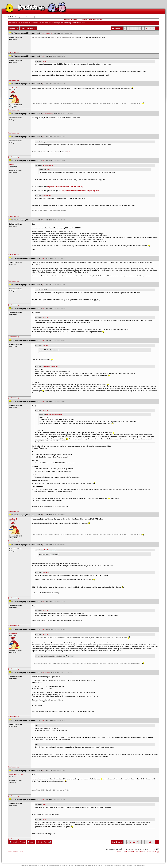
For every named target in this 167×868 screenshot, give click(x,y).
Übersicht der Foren (71, 20)
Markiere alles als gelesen (16, 852)
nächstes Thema (44, 842)
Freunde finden (79, 865)
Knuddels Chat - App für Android (44, 865)
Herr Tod (45, 346)
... (134, 28)
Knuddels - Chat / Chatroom (137, 852)
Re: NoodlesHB (47, 673)
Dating (106, 865)
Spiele (100, 865)
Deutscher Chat (27, 865)
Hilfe (91, 20)
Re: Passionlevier (48, 33)
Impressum (137, 865)
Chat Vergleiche (127, 865)
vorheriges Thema (17, 842)
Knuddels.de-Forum (15, 23)
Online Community (115, 865)
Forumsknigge (98, 20)
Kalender (84, 20)
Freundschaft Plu (91, 865)
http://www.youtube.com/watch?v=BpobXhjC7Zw (81, 191)
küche (44, 805)
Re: (44, 56)
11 (150, 28)
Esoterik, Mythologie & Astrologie (49, 23)
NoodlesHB (46, 572)
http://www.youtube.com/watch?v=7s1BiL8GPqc (65, 187)
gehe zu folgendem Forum (113, 849)
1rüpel (44, 61)
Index (31, 842)
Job (144, 865)
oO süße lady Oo (48, 166)
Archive (35, 23)
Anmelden (30, 17)
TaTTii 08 (45, 318)
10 (146, 28)
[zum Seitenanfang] (14, 52)
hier (68, 152)
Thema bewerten (29, 28)
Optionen (14, 28)
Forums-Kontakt (122, 852)
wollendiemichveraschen (50, 366)
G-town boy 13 (47, 195)
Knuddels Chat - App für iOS (64, 865)
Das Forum (27, 23)
